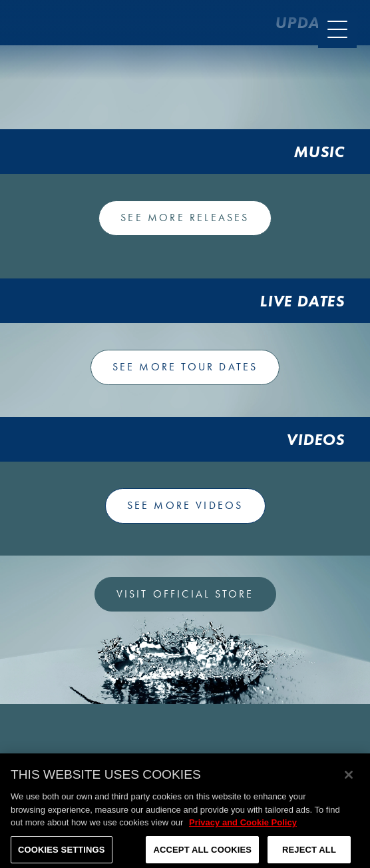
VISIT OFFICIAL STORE (185, 594)
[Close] (349, 778)
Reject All (309, 853)
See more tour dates (185, 367)
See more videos (185, 505)
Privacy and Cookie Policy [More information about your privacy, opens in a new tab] (243, 826)
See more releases (185, 217)
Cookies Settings (62, 853)
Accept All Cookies (202, 853)
